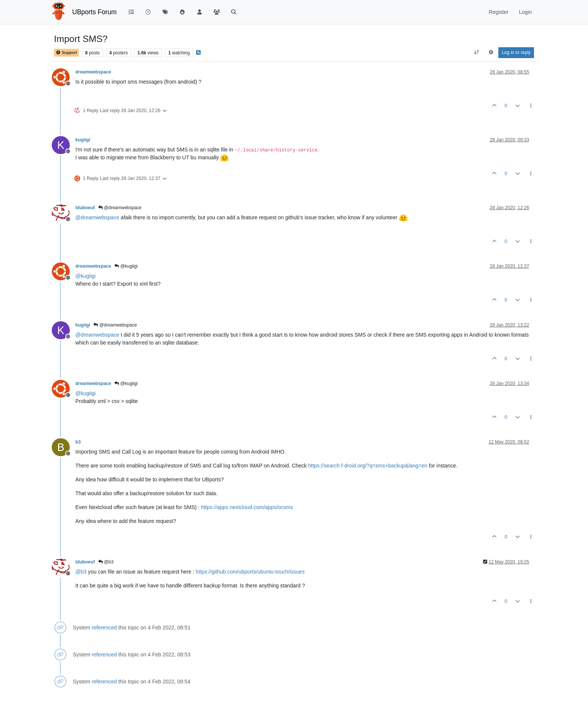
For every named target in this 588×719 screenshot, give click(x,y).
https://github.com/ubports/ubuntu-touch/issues (250, 572)
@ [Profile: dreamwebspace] (97, 217)
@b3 (106, 562)
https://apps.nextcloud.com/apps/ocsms (247, 507)
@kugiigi (126, 266)
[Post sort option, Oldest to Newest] (477, 52)
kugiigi (83, 140)
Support (66, 53)
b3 (78, 442)
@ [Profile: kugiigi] (85, 276)
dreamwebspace (93, 72)
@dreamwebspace (120, 208)
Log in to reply (516, 52)
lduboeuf (85, 208)
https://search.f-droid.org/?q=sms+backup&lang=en (368, 466)
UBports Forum (95, 12)
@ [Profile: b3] (81, 572)
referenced (104, 628)
